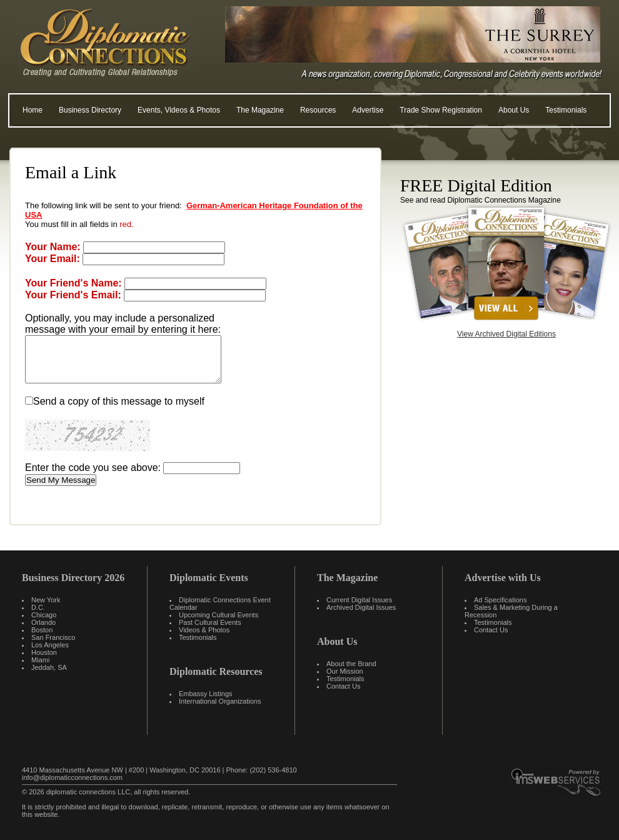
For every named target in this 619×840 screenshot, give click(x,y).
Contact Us (343, 686)
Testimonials (566, 110)
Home (33, 110)
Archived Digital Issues (361, 607)
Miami (40, 660)
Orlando (43, 622)
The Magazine (260, 110)
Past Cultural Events (210, 622)
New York (46, 600)
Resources (318, 110)
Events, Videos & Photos (179, 110)
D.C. (38, 607)
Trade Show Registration (441, 110)
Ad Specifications (500, 600)
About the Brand (351, 664)
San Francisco (53, 637)
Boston (42, 630)
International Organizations (220, 701)
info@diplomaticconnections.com (72, 777)
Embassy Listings (206, 694)
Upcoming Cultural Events (219, 615)
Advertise (368, 110)
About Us (514, 110)
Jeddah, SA (49, 667)
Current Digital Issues (359, 600)
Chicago (44, 615)
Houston (44, 652)
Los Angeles (50, 645)
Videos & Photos (204, 630)
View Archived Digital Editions (506, 334)
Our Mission (345, 671)
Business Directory (90, 110)
